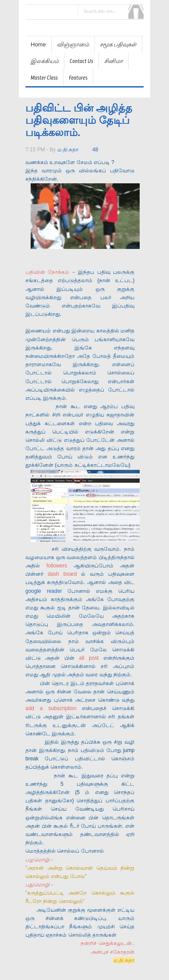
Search (136, 12)
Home (38, 44)
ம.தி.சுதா (68, 150)
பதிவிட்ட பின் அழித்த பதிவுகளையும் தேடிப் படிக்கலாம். (79, 120)
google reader (44, 591)
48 (95, 150)
